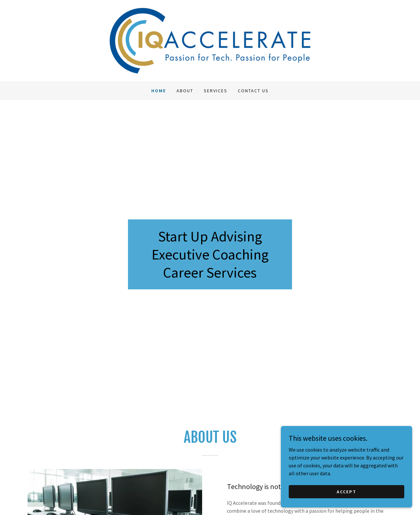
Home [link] (159, 91)
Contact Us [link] (253, 91)
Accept (346, 496)
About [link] (185, 91)
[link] (210, 40)
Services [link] (216, 91)
